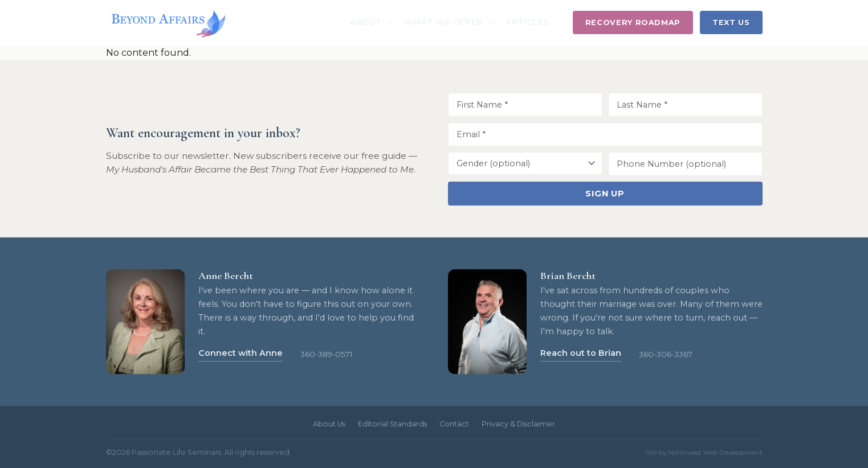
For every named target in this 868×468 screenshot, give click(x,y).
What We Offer (449, 22)
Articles (527, 22)
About (372, 22)
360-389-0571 (327, 354)
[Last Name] (685, 105)
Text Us (731, 22)
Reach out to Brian (581, 353)
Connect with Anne (241, 353)
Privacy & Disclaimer (518, 424)
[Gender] (525, 163)
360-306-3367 (666, 354)
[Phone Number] (685, 164)
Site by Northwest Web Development (704, 453)
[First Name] (525, 105)
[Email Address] (605, 134)
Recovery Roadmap (633, 22)
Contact (454, 424)
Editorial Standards (392, 424)
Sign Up (605, 194)
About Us (329, 424)
